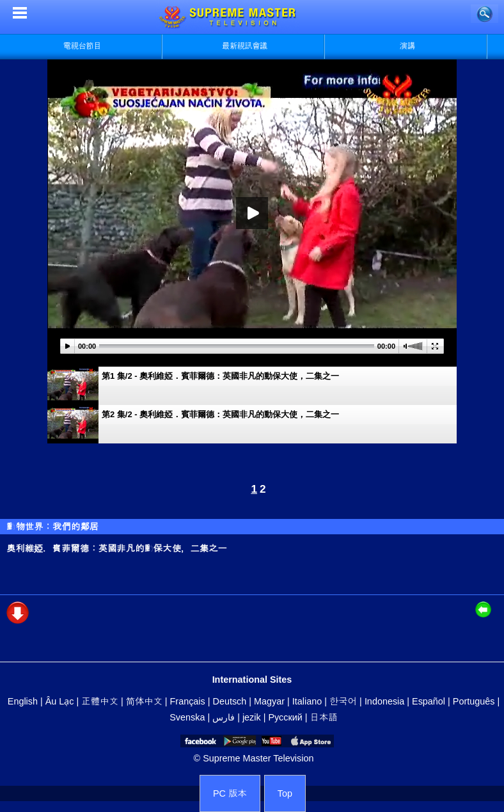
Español (429, 701)
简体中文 (144, 701)
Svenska (187, 717)
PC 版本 (230, 793)
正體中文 (100, 701)
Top (285, 793)
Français (188, 701)
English (23, 701)
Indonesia (384, 701)
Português (474, 701)
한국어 (343, 701)
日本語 (324, 717)
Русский (285, 717)
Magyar (269, 701)
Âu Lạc (60, 701)
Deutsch (230, 701)
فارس (224, 717)
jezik (252, 717)
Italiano (307, 701)
